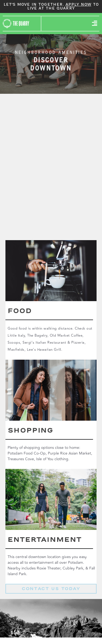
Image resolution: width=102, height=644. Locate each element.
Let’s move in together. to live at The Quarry (51, 7)
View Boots (51, 286)
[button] (95, 24)
